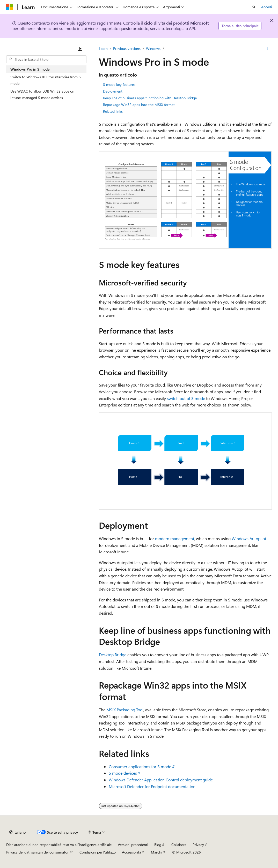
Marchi (156, 852)
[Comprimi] (80, 49)
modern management (175, 538)
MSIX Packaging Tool (125, 710)
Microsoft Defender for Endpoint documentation (152, 786)
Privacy (198, 845)
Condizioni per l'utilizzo (98, 852)
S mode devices (123, 773)
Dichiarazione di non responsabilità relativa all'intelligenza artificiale (59, 845)
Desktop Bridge (113, 655)
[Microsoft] (10, 7)
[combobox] (46, 59)
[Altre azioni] (267, 49)
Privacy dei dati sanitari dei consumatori (38, 852)
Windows (153, 48)
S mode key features (119, 84)
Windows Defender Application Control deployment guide (161, 780)
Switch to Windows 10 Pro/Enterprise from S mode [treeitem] (46, 80)
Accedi (266, 7)
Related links (113, 111)
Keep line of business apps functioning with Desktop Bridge (150, 98)
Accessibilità (131, 852)
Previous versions (127, 48)
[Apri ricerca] (254, 7)
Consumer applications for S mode (140, 767)
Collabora (179, 845)
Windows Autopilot (249, 538)
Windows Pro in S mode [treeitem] (30, 69)
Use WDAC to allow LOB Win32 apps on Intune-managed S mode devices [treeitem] (42, 95)
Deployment (113, 91)
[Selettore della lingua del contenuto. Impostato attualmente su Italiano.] (17, 832)
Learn (103, 48)
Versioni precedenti (133, 845)
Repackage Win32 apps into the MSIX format (139, 105)
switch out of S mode (186, 398)
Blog (158, 845)
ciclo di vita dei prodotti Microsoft (176, 23)
